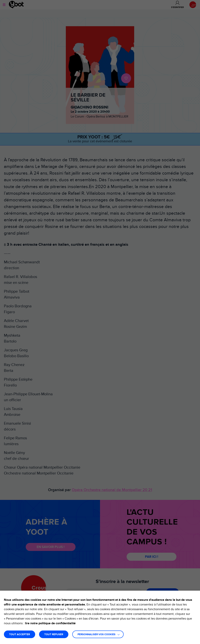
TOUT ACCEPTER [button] (20, 635)
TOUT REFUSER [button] (54, 635)
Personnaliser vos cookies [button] (96, 635)
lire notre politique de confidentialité (50, 623)
